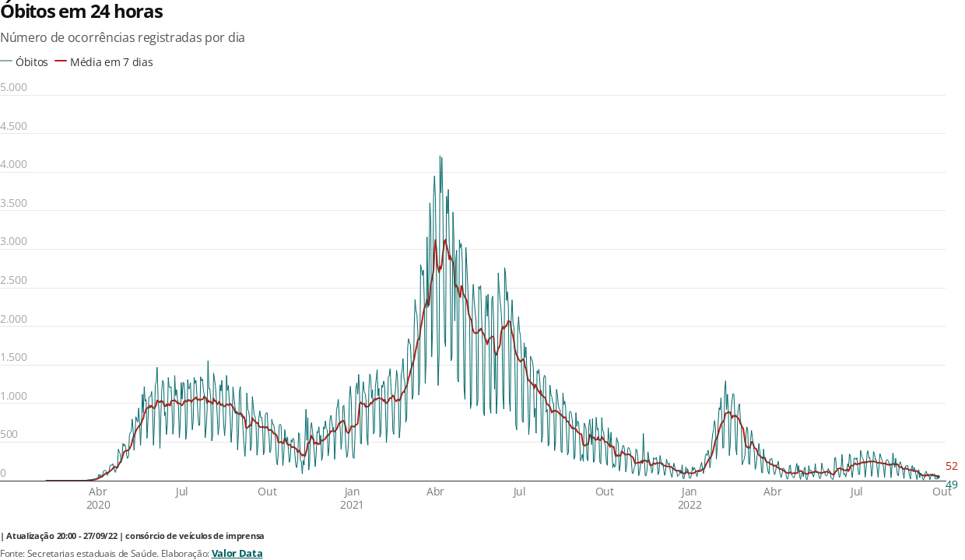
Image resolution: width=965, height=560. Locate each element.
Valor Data (237, 553)
